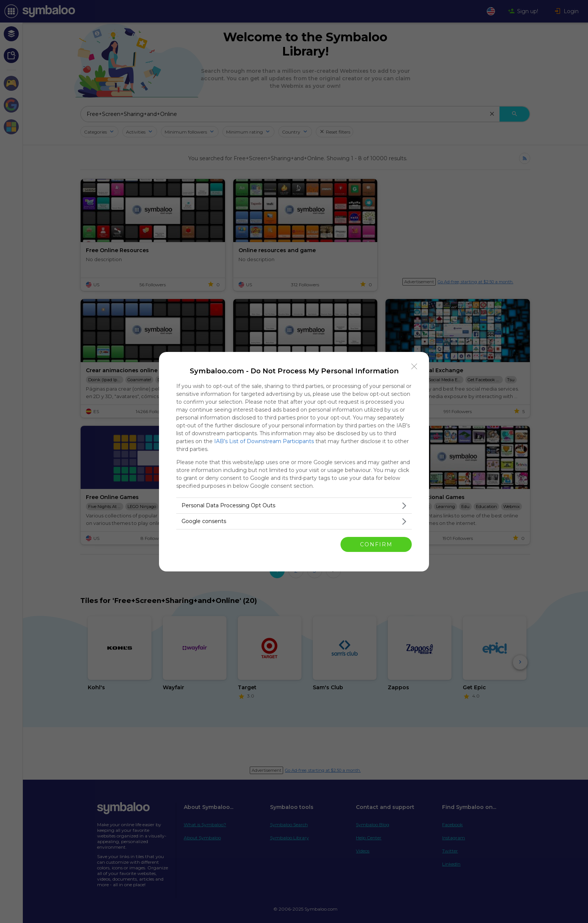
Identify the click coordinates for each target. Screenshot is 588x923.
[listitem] (294, 506)
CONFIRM (376, 544)
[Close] (414, 367)
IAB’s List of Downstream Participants (264, 441)
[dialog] (294, 462)
